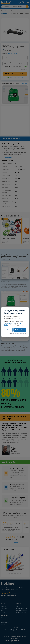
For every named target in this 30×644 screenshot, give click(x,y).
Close (9, 330)
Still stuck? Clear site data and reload (18, 334)
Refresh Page (20, 330)
